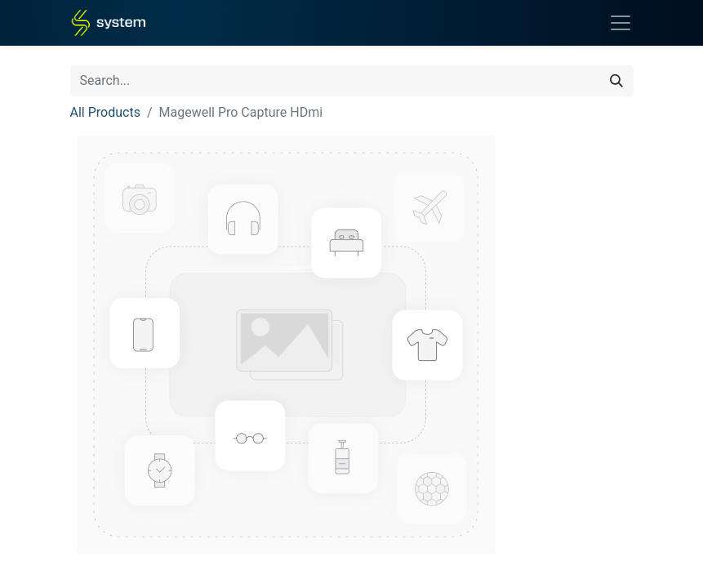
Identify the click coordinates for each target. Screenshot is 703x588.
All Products (105, 112)
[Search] (616, 81)
